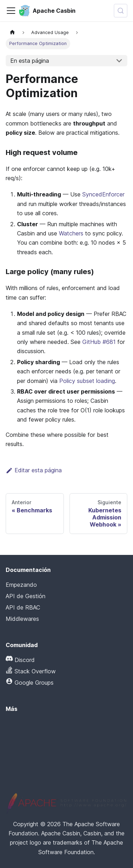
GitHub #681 (99, 342)
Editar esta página (34, 470)
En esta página (30, 61)
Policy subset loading (87, 381)
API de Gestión (26, 596)
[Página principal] (12, 32)
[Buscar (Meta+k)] (121, 11)
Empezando (21, 585)
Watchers (71, 233)
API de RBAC (23, 607)
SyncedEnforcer (103, 194)
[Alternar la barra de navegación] (11, 11)
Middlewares (22, 619)
